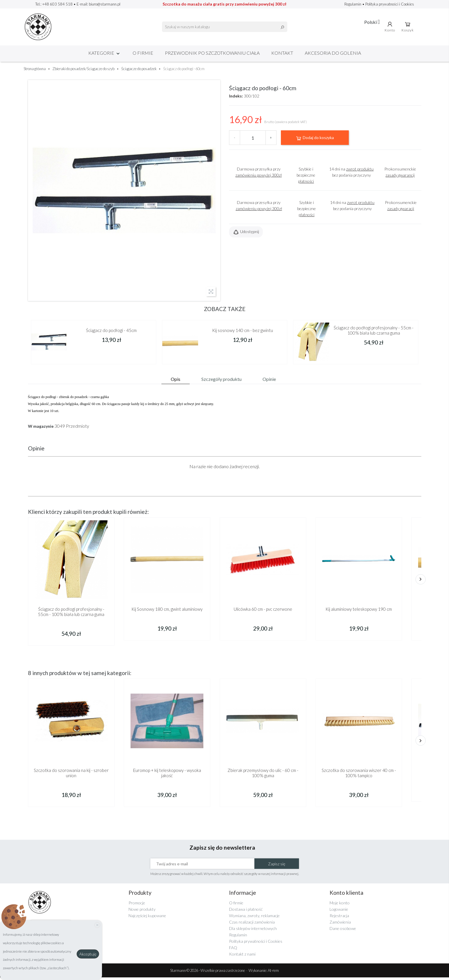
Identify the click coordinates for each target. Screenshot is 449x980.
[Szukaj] (225, 28)
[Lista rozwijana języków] (373, 23)
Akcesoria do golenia (333, 55)
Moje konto (340, 905)
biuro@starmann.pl (105, 4)
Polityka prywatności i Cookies (390, 4)
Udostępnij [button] (246, 235)
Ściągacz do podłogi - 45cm (111, 333)
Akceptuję (88, 954)
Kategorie (105, 55)
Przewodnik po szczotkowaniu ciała (212, 55)
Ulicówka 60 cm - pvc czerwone (263, 611)
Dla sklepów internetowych (253, 931)
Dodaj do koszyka (315, 141)
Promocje (137, 905)
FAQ (233, 950)
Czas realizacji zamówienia (252, 924)
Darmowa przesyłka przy (259, 174)
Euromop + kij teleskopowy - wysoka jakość (167, 775)
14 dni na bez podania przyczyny (351, 174)
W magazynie (41, 429)
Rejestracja (339, 918)
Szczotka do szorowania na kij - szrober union (71, 775)
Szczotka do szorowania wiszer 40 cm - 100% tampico (359, 775)
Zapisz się (277, 866)
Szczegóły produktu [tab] (221, 381)
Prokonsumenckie (400, 174)
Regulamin (353, 4)
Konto (391, 28)
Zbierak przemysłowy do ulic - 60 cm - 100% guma (263, 775)
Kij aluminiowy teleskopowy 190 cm (359, 611)
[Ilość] (253, 140)
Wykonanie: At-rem (264, 973)
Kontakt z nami (242, 956)
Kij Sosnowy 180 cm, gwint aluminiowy (167, 611)
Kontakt (282, 55)
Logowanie (339, 911)
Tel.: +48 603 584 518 (54, 4)
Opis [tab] (176, 381)
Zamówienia (340, 924)
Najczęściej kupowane (147, 918)
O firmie (143, 55)
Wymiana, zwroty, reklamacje (254, 918)
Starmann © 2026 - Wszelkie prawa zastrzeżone (208, 973)
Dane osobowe (343, 931)
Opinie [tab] (269, 381)
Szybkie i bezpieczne (306, 177)
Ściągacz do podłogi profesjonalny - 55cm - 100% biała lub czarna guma (374, 333)
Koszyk (408, 28)
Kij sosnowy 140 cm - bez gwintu (243, 333)
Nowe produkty (142, 911)
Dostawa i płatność (246, 911)
